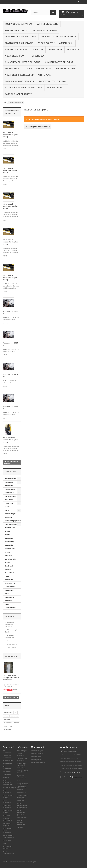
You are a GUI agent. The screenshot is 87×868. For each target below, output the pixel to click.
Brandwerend (10, 493)
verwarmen (8, 723)
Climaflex (38, 49)
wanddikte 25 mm (66, 68)
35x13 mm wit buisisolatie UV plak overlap (10, 278)
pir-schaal (14, 716)
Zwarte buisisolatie (16, 30)
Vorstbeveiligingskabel (13, 521)
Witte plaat (45, 75)
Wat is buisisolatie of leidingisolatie (22, 806)
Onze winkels (11, 648)
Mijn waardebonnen (38, 763)
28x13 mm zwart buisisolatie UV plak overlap (10, 440)
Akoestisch (9, 500)
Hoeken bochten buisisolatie (21, 823)
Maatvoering (21, 787)
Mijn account (37, 747)
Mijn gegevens (36, 760)
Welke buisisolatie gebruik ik (21, 813)
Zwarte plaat (55, 88)
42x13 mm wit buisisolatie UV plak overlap (10, 242)
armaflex (7, 719)
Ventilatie (8, 507)
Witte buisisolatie (48, 24)
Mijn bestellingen (37, 751)
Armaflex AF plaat (15, 56)
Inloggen (80, 2)
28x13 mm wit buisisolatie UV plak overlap (10, 170)
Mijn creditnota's (37, 754)
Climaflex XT (55, 49)
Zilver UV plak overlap (10, 550)
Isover (7, 594)
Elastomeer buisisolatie (19, 43)
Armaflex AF (74, 49)
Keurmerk (20, 801)
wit (11, 726)
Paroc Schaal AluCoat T (19, 94)
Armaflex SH (66, 43)
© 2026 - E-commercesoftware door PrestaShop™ (19, 862)
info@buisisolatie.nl (75, 777)
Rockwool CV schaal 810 (19, 24)
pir (16, 713)
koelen (17, 723)
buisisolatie (8, 713)
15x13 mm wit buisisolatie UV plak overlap (10, 206)
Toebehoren (37, 56)
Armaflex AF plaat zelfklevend (23, 62)
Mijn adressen (36, 757)
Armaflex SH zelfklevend (19, 75)
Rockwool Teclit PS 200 (52, 81)
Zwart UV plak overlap (10, 529)
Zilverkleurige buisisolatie (21, 37)
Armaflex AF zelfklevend (59, 62)
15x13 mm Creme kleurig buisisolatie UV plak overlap (11, 678)
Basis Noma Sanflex (16, 49)
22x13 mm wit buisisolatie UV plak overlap (10, 135)
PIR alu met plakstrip (39, 68)
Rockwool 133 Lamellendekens (59, 37)
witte (6, 726)
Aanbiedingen (11, 656)
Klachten (20, 790)
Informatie (10, 616)
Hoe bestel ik (21, 793)
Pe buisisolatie (46, 43)
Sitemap (20, 828)
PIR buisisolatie (14, 68)
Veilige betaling (12, 644)
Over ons (10, 641)
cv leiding (7, 730)
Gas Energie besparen (45, 30)
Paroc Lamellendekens (11, 606)
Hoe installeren (22, 818)
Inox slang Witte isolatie (20, 81)
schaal (6, 716)
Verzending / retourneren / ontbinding (10, 624)
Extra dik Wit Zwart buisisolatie (24, 88)
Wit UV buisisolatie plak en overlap (11, 514)
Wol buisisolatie (10, 479)
